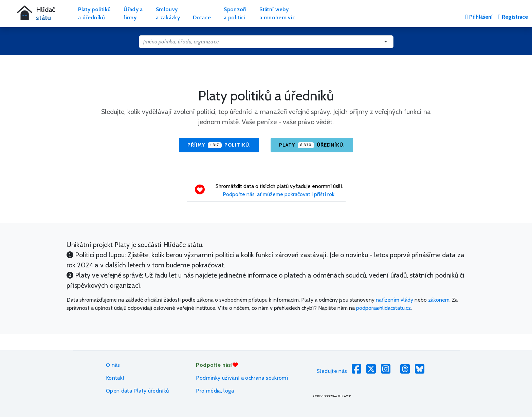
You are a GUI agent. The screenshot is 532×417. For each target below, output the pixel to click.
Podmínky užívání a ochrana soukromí (242, 378)
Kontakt (115, 378)
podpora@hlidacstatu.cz (383, 308)
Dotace (202, 17)
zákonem (439, 300)
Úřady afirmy (133, 13)
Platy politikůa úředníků (94, 13)
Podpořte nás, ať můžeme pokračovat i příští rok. (279, 194)
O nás (113, 365)
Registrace (513, 17)
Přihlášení (479, 17)
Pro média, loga (215, 391)
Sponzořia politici (235, 13)
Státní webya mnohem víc (277, 13)
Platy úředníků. (312, 145)
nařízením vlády (395, 300)
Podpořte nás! (217, 365)
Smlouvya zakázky (168, 13)
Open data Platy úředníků (137, 391)
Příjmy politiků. (219, 145)
